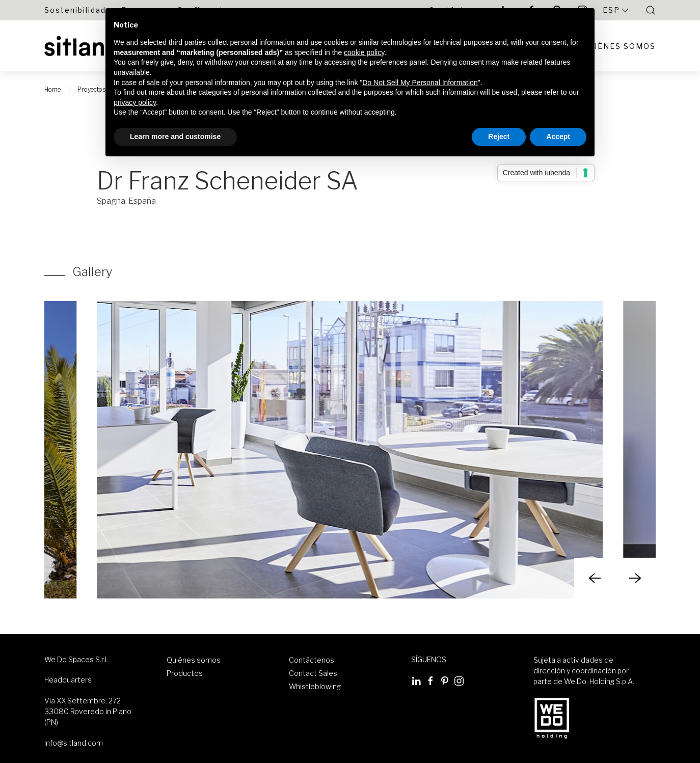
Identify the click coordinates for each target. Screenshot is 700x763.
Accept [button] (558, 137)
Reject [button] (499, 137)
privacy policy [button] (135, 102)
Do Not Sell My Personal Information (420, 83)
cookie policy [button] (364, 52)
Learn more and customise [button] (175, 137)
